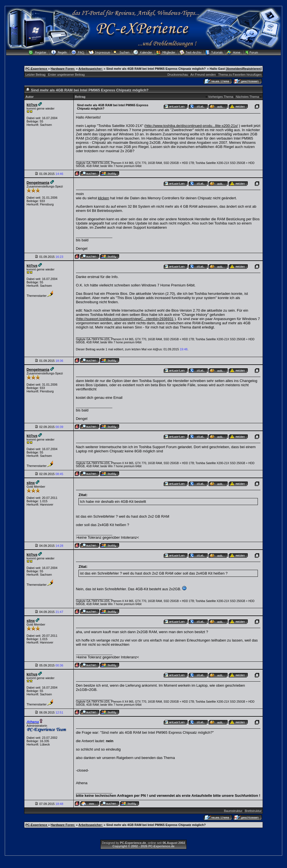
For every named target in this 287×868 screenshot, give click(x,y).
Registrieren (251, 69)
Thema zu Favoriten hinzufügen (240, 75)
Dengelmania (38, 183)
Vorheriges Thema (221, 97)
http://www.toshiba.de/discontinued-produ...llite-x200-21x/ (192, 126)
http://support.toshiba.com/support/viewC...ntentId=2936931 (125, 319)
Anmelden (234, 69)
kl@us (32, 105)
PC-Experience (37, 69)
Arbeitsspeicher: (91, 69)
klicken (103, 198)
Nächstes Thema (247, 97)
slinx (31, 483)
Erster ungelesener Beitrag (66, 75)
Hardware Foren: (63, 69)
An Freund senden (203, 75)
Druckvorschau (178, 75)
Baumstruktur (233, 811)
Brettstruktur (253, 811)
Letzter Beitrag (36, 75)
